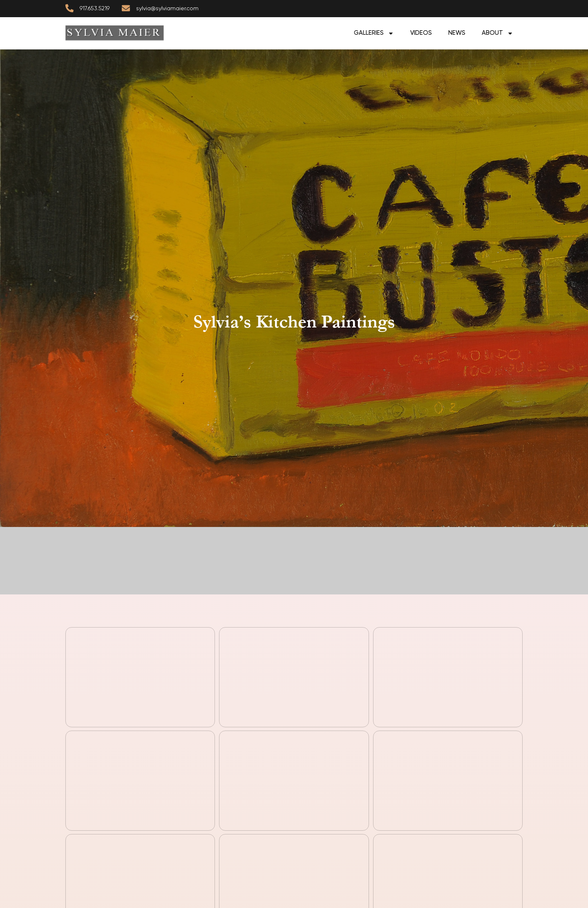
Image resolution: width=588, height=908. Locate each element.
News (457, 33)
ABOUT (497, 33)
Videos (421, 33)
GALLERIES (374, 33)
